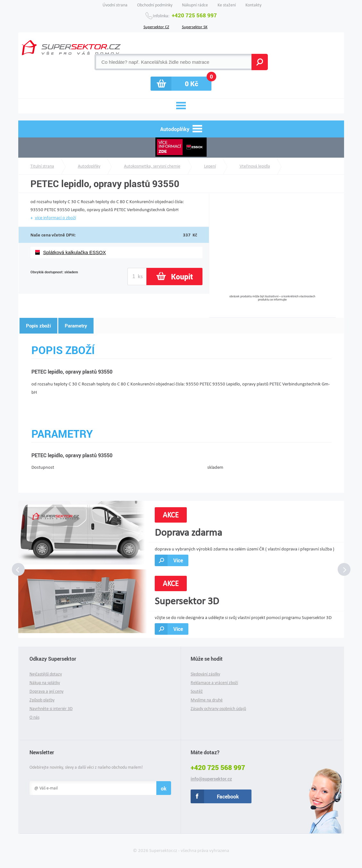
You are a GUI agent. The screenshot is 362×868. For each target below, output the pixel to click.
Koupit (182, 277)
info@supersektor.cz (211, 779)
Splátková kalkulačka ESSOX (75, 252)
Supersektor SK (195, 26)
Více (178, 560)
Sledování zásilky (205, 674)
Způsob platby (42, 700)
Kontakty (253, 5)
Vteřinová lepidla (255, 166)
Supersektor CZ (156, 26)
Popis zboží (38, 326)
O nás (34, 717)
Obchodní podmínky (155, 5)
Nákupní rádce (195, 5)
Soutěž (197, 691)
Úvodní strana (115, 5)
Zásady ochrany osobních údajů (218, 709)
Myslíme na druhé (207, 700)
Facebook (228, 796)
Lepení (210, 166)
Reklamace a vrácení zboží (214, 683)
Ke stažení (227, 5)
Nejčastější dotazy (46, 674)
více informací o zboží (55, 218)
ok (164, 788)
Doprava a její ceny (46, 691)
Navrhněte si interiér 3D (51, 709)
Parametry (76, 326)
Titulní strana (42, 166)
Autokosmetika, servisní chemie (152, 166)
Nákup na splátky (45, 683)
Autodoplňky (89, 166)
